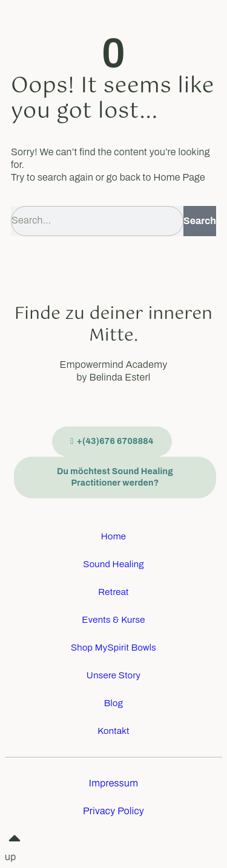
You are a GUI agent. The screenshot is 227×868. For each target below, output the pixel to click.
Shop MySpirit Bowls (113, 648)
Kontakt (113, 731)
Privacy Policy (113, 811)
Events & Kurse (113, 620)
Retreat (113, 592)
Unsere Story (113, 675)
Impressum (113, 783)
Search (200, 221)
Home (114, 536)
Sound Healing (113, 564)
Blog (113, 703)
